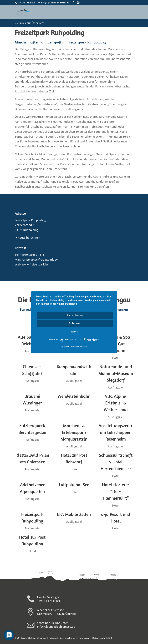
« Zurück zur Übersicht (30, 23)
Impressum (85, 638)
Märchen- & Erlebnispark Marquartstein (74, 432)
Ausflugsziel (32, 381)
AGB (110, 638)
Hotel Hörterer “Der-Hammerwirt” (115, 491)
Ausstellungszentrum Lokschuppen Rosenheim (115, 432)
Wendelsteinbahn (74, 396)
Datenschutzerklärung (79, 347)
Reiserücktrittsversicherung (63, 638)
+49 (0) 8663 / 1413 (32, 255)
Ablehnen (75, 323)
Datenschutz (99, 638)
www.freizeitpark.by (35, 264)
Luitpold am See (74, 485)
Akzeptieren (75, 315)
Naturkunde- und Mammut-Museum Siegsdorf (115, 373)
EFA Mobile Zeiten (74, 514)
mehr (75, 331)
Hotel (115, 358)
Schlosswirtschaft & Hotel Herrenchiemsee (115, 462)
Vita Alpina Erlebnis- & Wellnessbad (115, 403)
